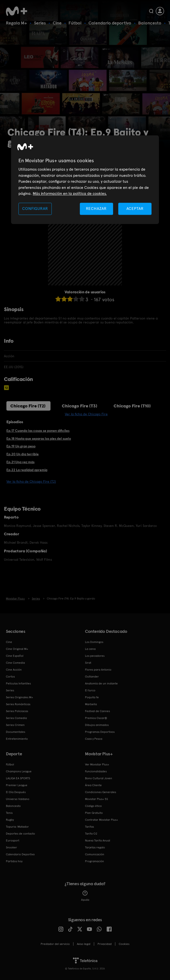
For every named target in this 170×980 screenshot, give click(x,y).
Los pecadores (95, 656)
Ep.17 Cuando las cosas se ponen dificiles (38, 431)
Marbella (91, 704)
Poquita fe (92, 697)
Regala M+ (17, 23)
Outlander (92, 677)
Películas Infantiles (18, 683)
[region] (85, 180)
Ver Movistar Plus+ (97, 764)
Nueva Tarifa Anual (98, 840)
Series (40, 23)
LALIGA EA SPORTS (18, 778)
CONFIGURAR (35, 209)
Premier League (17, 785)
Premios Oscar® (96, 718)
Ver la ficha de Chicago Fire (86, 414)
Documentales (16, 732)
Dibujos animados (97, 725)
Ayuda (85, 896)
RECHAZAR (96, 209)
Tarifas (89, 827)
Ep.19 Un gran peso (21, 446)
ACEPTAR (135, 209)
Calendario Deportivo (20, 854)
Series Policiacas (17, 711)
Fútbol (75, 23)
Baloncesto (150, 23)
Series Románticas (18, 704)
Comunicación (95, 854)
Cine (57, 23)
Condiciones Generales (101, 792)
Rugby (10, 820)
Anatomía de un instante (101, 683)
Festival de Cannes (97, 711)
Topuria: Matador (17, 827)
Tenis (9, 813)
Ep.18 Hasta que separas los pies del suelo (39, 439)
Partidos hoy (14, 861)
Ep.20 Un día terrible (23, 454)
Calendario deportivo (110, 23)
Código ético (93, 806)
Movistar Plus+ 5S (96, 799)
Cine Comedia (15, 663)
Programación (94, 861)
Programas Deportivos (100, 732)
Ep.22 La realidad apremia (27, 470)
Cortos (10, 677)
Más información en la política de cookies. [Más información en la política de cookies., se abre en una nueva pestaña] (70, 193)
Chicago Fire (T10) (132, 406)
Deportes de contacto (20, 834)
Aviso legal (84, 944)
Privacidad (105, 944)
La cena (90, 649)
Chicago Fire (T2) (28, 406)
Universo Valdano (18, 799)
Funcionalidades (96, 771)
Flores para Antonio (98, 670)
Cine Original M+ (17, 649)
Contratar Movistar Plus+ (102, 820)
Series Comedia (16, 718)
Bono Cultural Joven (99, 778)
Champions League (19, 771)
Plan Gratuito (94, 813)
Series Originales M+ (19, 697)
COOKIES (124, 944)
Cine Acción (14, 670)
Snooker (11, 847)
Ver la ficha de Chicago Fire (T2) (31, 481)
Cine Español (15, 656)
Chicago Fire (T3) (80, 406)
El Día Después (16, 792)
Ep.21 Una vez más (20, 462)
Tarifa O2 (91, 834)
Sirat (88, 663)
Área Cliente (93, 785)
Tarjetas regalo (95, 847)
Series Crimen (15, 725)
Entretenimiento (17, 739)
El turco (90, 690)
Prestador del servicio (55, 944)
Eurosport (13, 840)
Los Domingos (94, 642)
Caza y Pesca (94, 739)
